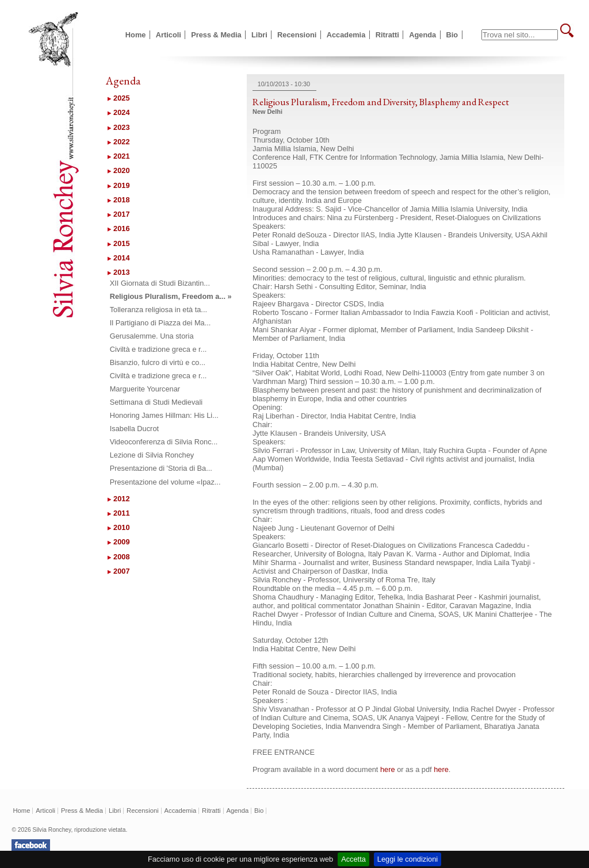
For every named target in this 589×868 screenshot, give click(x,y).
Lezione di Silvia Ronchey (152, 455)
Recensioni (297, 35)
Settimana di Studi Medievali (156, 402)
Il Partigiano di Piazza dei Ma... (160, 323)
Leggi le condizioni (408, 859)
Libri (259, 35)
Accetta (353, 859)
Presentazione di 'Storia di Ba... (161, 468)
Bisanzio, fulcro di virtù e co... (158, 362)
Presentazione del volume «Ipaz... (165, 482)
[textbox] (520, 35)
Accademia (346, 35)
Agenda (422, 35)
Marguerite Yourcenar (145, 389)
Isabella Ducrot (134, 429)
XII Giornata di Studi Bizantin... (160, 283)
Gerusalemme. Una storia (152, 336)
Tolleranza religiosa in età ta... (158, 310)
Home (136, 35)
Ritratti (387, 35)
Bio (452, 35)
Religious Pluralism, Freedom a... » (171, 296)
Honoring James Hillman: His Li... (164, 415)
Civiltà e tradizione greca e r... (158, 349)
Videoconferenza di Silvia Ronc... (164, 442)
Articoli (169, 35)
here (388, 769)
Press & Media (216, 35)
